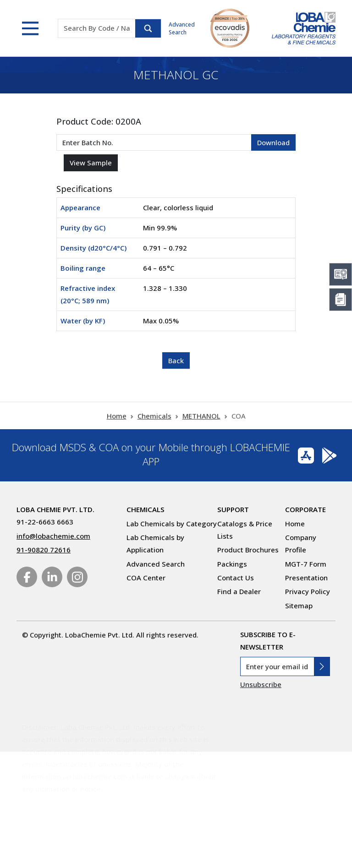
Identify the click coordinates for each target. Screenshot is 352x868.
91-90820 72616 (44, 550)
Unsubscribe (261, 684)
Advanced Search (182, 28)
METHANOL (201, 425)
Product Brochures (248, 550)
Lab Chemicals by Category (172, 524)
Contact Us (236, 578)
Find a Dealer (239, 591)
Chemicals (154, 425)
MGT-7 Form (306, 564)
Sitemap (299, 606)
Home (117, 425)
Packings (232, 564)
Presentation (306, 578)
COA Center (146, 578)
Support (233, 509)
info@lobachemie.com (53, 536)
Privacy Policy (308, 591)
